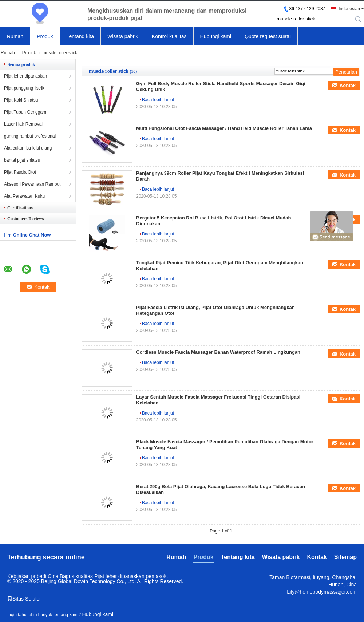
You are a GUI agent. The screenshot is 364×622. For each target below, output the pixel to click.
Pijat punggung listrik (24, 88)
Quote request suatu (268, 36)
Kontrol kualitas (169, 36)
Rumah (15, 36)
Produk (45, 36)
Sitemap (345, 557)
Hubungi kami (216, 36)
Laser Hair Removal (23, 124)
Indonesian (349, 9)
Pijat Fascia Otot (20, 172)
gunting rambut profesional (30, 136)
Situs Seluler (24, 599)
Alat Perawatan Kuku (24, 196)
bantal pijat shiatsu (22, 160)
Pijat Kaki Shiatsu (21, 100)
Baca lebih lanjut (158, 100)
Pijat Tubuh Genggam (25, 112)
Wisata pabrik (123, 36)
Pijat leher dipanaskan (25, 76)
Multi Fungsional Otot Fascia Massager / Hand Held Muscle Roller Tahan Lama (224, 128)
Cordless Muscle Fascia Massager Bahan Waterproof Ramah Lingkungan (218, 352)
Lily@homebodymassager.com (322, 592)
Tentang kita (80, 36)
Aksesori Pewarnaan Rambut (32, 184)
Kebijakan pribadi (27, 576)
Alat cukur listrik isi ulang (28, 148)
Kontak (348, 85)
